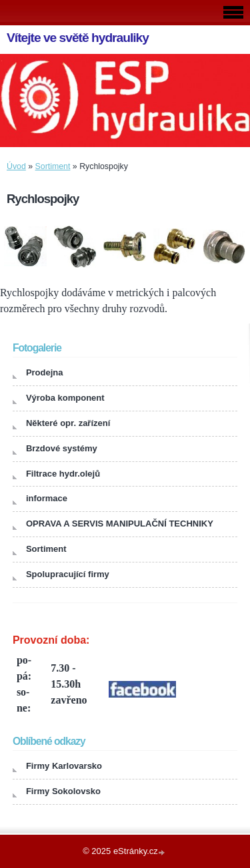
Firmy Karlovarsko (64, 766)
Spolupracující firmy (68, 574)
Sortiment (53, 166)
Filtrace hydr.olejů (63, 474)
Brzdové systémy (62, 448)
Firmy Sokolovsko (63, 791)
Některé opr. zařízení (68, 423)
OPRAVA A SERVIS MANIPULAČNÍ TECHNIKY (120, 524)
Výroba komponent (65, 398)
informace (47, 498)
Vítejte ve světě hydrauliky (78, 38)
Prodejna (45, 372)
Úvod (16, 166)
